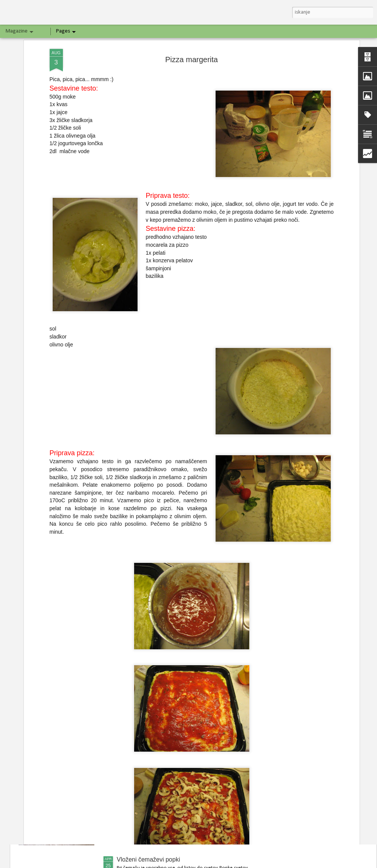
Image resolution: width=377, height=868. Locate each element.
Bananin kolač (136, 686)
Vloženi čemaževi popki (148, 859)
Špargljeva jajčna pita (145, 773)
